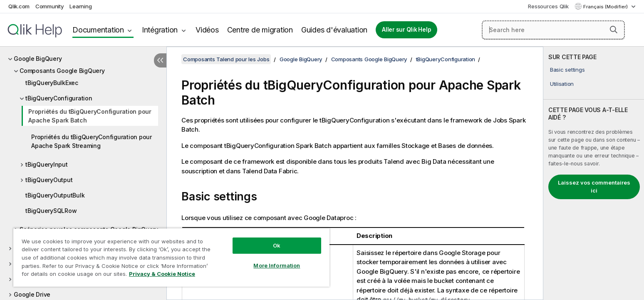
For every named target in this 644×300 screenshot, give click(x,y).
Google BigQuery (38, 59)
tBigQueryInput (47, 164)
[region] (171, 257)
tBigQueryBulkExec (52, 83)
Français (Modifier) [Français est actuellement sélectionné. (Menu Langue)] (606, 7)
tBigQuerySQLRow (51, 211)
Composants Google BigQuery (62, 71)
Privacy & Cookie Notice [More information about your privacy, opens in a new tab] (162, 274)
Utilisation (562, 84)
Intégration (160, 30)
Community (50, 6)
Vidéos (207, 30)
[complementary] (594, 173)
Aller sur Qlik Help (406, 30)
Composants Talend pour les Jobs (226, 59)
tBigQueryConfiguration (59, 98)
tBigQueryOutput (49, 180)
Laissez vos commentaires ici (594, 187)
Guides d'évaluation (334, 30)
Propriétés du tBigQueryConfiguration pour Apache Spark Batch (90, 116)
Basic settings (567, 70)
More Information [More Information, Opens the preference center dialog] (277, 265)
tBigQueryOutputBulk (55, 195)
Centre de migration (260, 30)
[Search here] (553, 30)
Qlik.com (19, 6)
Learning (80, 6)
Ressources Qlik (548, 6)
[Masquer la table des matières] (160, 60)
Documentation (98, 30)
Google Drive (32, 294)
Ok (277, 245)
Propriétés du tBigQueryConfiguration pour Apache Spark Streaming (92, 141)
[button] (614, 30)
